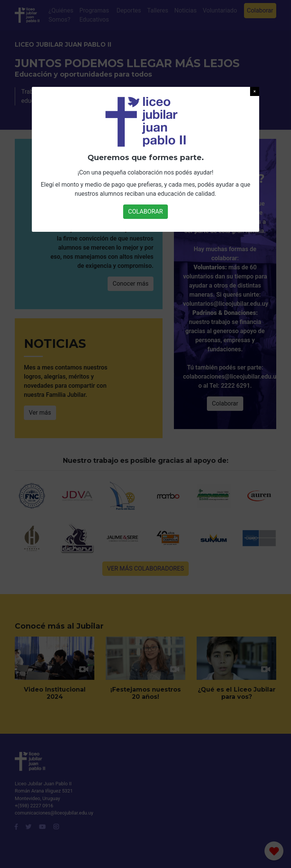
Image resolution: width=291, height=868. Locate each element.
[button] (255, 91)
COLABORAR (145, 211)
